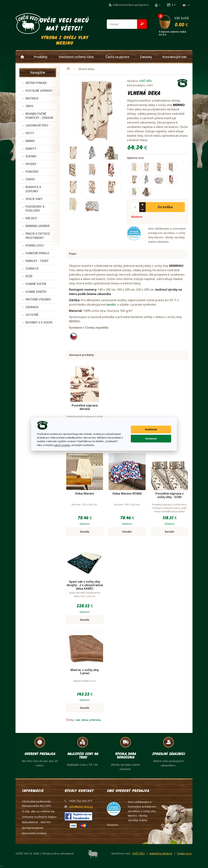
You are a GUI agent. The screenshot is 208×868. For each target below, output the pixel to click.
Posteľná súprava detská (85, 407)
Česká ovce (184, 853)
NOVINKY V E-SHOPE (39, 322)
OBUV (29, 106)
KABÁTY (31, 149)
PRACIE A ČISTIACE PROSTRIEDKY (38, 236)
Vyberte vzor (135, 158)
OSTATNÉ (32, 315)
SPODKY (31, 164)
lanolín (111, 305)
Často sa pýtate (117, 57)
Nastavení (151, 439)
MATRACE (32, 98)
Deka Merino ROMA (127, 493)
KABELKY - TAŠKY (37, 261)
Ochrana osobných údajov (39, 817)
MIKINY (30, 141)
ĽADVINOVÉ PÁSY (37, 125)
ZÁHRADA (32, 307)
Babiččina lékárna (161, 853)
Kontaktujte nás (175, 57)
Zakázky (146, 57)
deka (85, 720)
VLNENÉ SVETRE (36, 284)
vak (78, 720)
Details (85, 532)
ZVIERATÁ (32, 268)
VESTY (30, 133)
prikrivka (95, 720)
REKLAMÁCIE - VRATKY (36, 822)
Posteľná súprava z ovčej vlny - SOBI (170, 495)
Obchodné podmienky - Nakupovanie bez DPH (37, 803)
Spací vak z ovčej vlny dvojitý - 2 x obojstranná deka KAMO (85, 585)
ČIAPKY (30, 179)
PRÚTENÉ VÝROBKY (38, 299)
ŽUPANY (31, 156)
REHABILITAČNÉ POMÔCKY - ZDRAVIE (39, 116)
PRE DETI (31, 218)
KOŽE (29, 276)
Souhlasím (151, 429)
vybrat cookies (62, 445)
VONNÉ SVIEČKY (36, 292)
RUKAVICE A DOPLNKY (33, 189)
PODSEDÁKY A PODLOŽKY (35, 209)
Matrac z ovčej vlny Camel (85, 672)
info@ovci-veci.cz (81, 806)
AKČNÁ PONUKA (36, 83)
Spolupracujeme (33, 828)
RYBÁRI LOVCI (35, 245)
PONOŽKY (32, 172)
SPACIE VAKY (34, 199)
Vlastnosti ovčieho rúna (76, 57)
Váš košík (176, 21)
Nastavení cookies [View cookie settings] (34, 833)
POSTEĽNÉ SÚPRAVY (39, 91)
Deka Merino (85, 493)
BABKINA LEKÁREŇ (38, 226)
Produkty (41, 57)
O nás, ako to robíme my (38, 811)
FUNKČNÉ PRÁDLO (37, 253)
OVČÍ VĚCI (146, 81)
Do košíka (165, 207)
